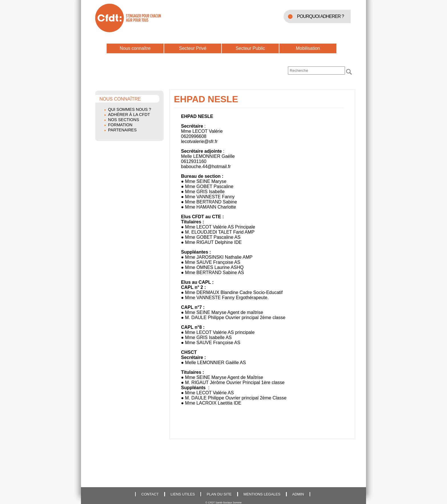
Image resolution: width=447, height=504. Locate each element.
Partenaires (122, 130)
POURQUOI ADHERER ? (320, 16)
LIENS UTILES (183, 494)
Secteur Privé (193, 48)
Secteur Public (250, 48)
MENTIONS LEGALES (262, 494)
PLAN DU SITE (219, 494)
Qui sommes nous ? (130, 109)
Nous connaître (135, 48)
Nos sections (124, 120)
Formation (120, 125)
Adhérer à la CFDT (129, 115)
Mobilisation (308, 48)
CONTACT (150, 494)
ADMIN (298, 494)
